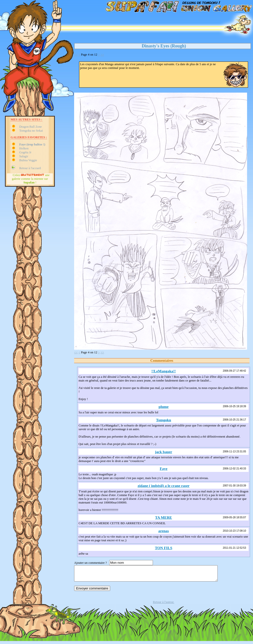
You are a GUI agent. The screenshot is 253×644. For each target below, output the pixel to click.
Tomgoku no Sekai (31, 131)
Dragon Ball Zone (31, 127)
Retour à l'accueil (30, 168)
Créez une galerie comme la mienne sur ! (31, 179)
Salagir (24, 156)
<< (76, 55)
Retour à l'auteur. (164, 605)
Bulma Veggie (28, 160)
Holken (24, 148)
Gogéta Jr (25, 152)
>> (102, 55)
